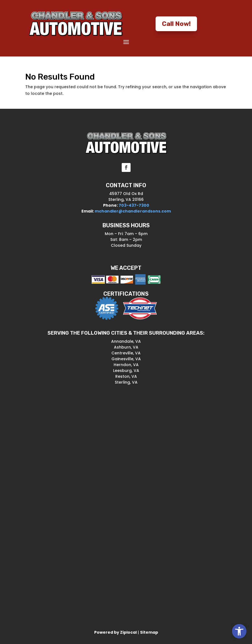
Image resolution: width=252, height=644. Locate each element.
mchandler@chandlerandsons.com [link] (133, 211)
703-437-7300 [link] (134, 205)
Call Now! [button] (176, 24)
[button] (126, 42)
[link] (239, 631)
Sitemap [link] (149, 632)
